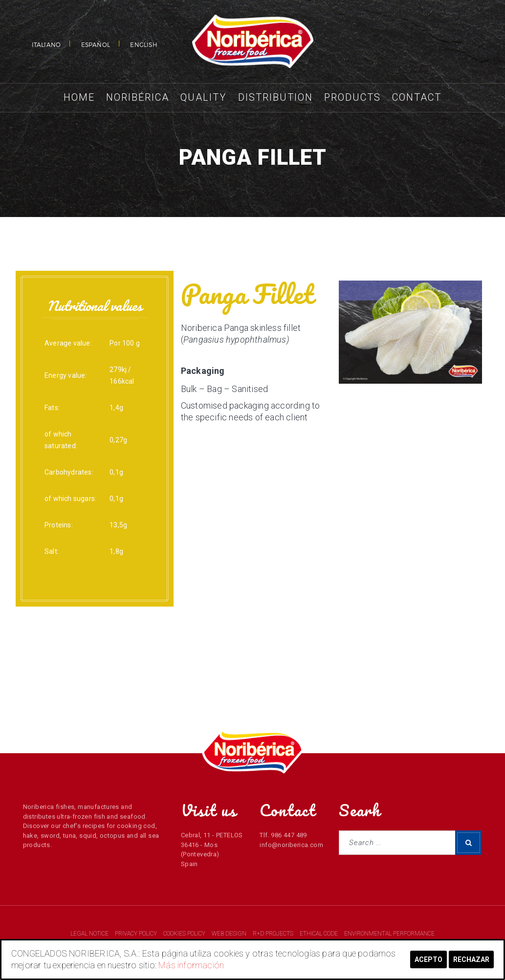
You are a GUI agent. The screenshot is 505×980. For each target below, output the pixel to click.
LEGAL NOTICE (90, 934)
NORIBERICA (253, 42)
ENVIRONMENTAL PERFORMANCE (389, 934)
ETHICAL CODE (319, 934)
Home (79, 97)
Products (352, 97)
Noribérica (138, 97)
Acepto (428, 959)
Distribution (275, 97)
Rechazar (471, 959)
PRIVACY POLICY (137, 934)
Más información (191, 965)
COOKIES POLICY (185, 934)
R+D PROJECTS (274, 934)
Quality (203, 97)
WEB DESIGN (230, 934)
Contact (417, 97)
